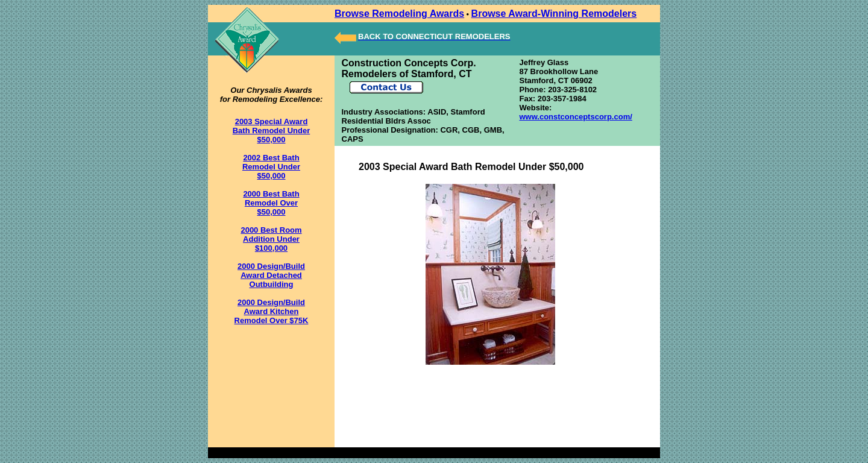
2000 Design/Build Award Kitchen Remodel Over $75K (272, 311)
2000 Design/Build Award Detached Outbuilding (271, 275)
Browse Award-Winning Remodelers (554, 14)
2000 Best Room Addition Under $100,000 (271, 239)
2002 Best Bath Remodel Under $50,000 (271, 167)
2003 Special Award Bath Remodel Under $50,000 (272, 131)
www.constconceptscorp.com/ (575, 117)
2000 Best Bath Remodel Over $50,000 (271, 203)
